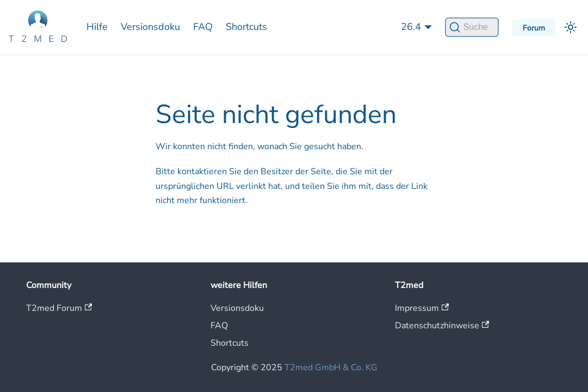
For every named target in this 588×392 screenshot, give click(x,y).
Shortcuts (246, 27)
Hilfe (97, 27)
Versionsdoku (150, 27)
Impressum (422, 308)
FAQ (203, 27)
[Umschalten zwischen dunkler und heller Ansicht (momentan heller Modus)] (571, 27)
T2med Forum (59, 308)
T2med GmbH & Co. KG (331, 367)
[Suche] (472, 27)
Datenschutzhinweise (442, 326)
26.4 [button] (411, 27)
